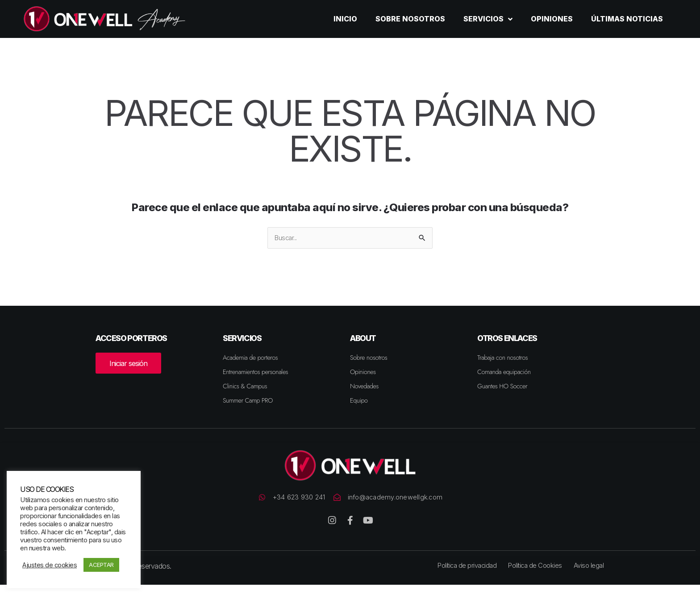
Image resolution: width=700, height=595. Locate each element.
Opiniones (552, 19)
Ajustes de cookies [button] (50, 565)
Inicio (345, 19)
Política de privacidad (464, 576)
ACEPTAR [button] (101, 565)
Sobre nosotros (410, 19)
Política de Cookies (537, 576)
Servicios (488, 19)
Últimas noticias (627, 19)
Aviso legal (593, 576)
